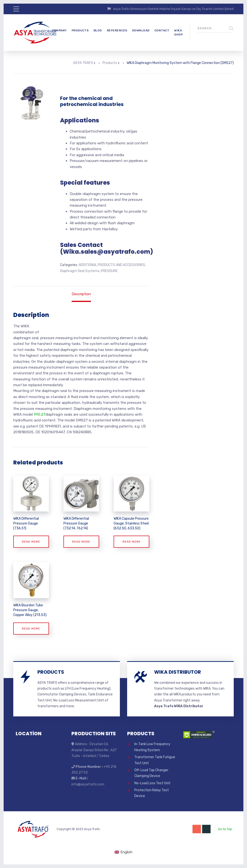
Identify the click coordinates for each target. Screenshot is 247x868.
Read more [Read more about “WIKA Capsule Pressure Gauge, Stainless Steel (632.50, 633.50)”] (132, 542)
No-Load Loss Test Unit (152, 783)
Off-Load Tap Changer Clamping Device (151, 773)
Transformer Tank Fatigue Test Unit (155, 760)
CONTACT (162, 30)
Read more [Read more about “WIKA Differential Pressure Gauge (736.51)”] (31, 542)
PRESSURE (109, 271)
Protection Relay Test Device (152, 793)
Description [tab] (81, 294)
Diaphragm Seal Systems (80, 271)
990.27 (40, 414)
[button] (38, 94)
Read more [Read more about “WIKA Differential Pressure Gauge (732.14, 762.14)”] (81, 542)
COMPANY (59, 30)
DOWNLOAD (141, 30)
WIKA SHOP (178, 32)
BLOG (98, 30)
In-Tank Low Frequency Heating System (152, 747)
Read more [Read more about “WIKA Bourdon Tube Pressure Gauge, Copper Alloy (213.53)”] (31, 629)
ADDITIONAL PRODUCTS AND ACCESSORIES (112, 265)
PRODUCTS (80, 30)
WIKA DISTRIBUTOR (178, 672)
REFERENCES (117, 30)
